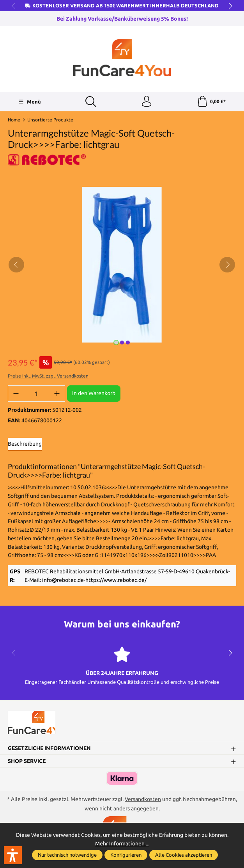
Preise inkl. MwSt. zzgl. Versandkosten (48, 377)
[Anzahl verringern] (16, 394)
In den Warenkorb (94, 394)
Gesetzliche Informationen (49, 751)
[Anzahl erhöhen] (57, 394)
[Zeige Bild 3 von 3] (128, 343)
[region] (122, 265)
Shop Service (27, 763)
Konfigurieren (126, 855)
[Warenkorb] (211, 102)
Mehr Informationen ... (122, 843)
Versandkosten (143, 802)
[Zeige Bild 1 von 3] (116, 343)
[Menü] (29, 102)
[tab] (25, 445)
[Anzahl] (36, 394)
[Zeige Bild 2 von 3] (122, 343)
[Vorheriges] (16, 265)
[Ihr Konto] (147, 102)
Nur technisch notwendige (67, 855)
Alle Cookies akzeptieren (184, 855)
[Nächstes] (227, 265)
